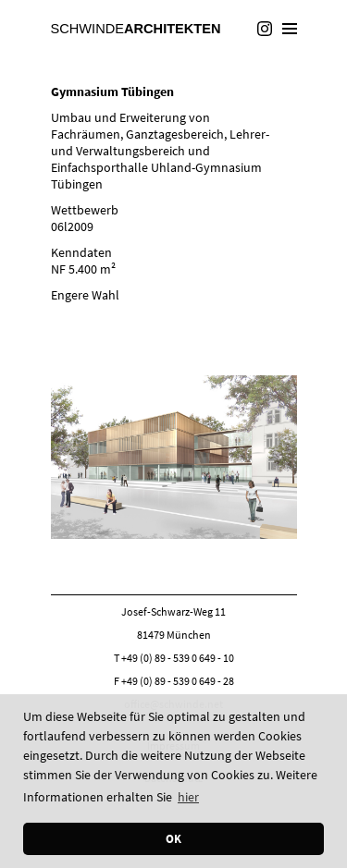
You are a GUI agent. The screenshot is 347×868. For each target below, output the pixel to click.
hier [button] (188, 797)
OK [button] (173, 839)
